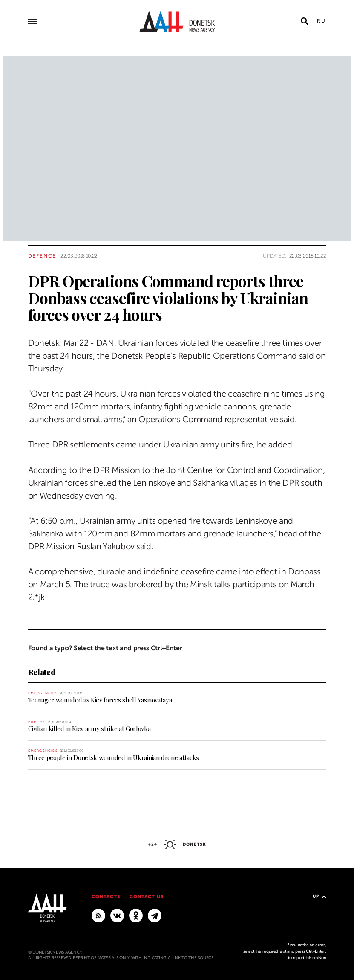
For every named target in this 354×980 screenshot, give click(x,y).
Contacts (106, 897)
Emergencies (43, 693)
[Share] (13, 318)
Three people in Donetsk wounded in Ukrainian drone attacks (114, 757)
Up (319, 896)
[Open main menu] (32, 21)
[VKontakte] (117, 915)
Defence (42, 256)
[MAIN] (155, 915)
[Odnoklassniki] (136, 915)
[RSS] (98, 915)
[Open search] (305, 21)
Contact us (147, 897)
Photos (37, 722)
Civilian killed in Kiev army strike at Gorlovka (89, 728)
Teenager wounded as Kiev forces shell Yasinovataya (100, 700)
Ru (322, 21)
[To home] (177, 21)
